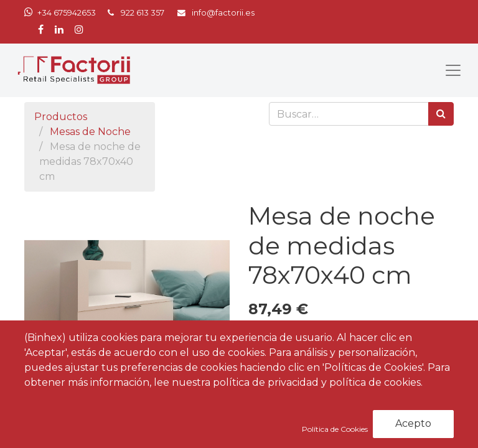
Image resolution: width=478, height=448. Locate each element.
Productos (61, 117)
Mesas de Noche (90, 132)
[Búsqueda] (441, 114)
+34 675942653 (67, 13)
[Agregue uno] (315, 335)
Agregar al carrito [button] (320, 370)
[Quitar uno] (260, 335)
